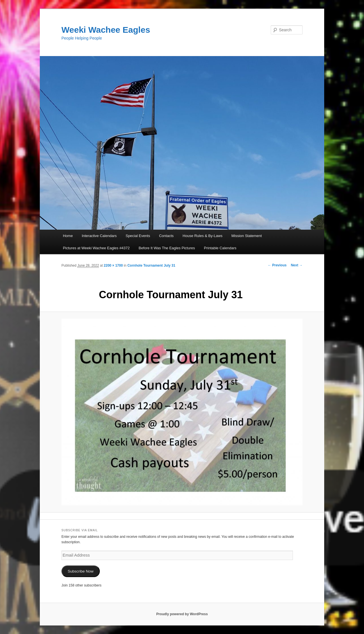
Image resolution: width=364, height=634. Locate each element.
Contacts (166, 236)
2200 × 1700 (113, 265)
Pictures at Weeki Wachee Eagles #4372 (96, 248)
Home (68, 236)
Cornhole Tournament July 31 (151, 265)
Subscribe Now (81, 571)
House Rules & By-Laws (202, 236)
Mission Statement (247, 236)
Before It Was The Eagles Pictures (167, 248)
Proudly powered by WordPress (182, 614)
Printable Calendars (220, 248)
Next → (297, 265)
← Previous (277, 265)
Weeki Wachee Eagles (106, 30)
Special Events (138, 236)
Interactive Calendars (99, 236)
